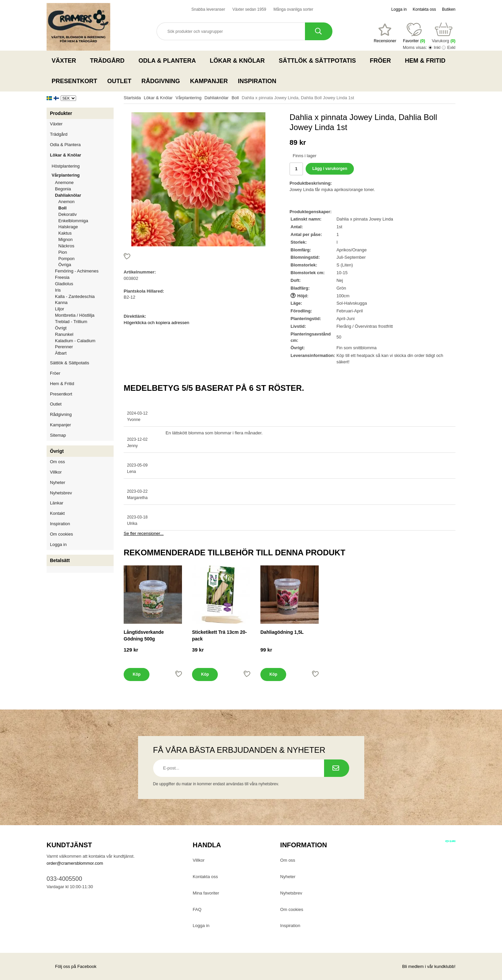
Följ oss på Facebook (72, 966)
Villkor (56, 472)
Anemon (66, 202)
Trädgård (109, 61)
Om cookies (61, 534)
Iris (58, 290)
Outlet (119, 81)
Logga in (399, 9)
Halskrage (68, 227)
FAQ (197, 909)
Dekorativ (68, 214)
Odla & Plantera (169, 61)
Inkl (437, 47)
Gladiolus (64, 284)
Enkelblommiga (73, 221)
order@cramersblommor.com (75, 863)
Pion (63, 252)
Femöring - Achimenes (77, 271)
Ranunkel (64, 334)
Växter (66, 61)
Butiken (449, 9)
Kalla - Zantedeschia (75, 296)
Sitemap (58, 435)
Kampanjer (209, 81)
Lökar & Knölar (239, 61)
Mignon (66, 239)
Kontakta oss (424, 9)
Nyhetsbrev (61, 493)
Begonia (63, 189)
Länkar (57, 503)
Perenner (64, 347)
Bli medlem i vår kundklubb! (429, 966)
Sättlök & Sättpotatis (319, 61)
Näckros (66, 246)
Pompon (66, 259)
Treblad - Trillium (71, 322)
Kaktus (65, 233)
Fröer (383, 61)
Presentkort (74, 81)
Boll (62, 208)
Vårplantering (83, 175)
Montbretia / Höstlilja (75, 315)
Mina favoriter (206, 893)
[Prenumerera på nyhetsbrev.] (337, 768)
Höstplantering (83, 166)
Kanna (61, 302)
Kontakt (57, 513)
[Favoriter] (385, 33)
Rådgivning (161, 81)
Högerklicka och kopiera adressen (156, 323)
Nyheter (58, 482)
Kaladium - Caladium (75, 341)
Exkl (451, 47)
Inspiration (257, 81)
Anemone (64, 182)
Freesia (62, 277)
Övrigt (61, 328)
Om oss (57, 462)
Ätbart (61, 353)
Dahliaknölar (84, 195)
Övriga (65, 265)
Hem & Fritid (427, 61)
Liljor (84, 309)
